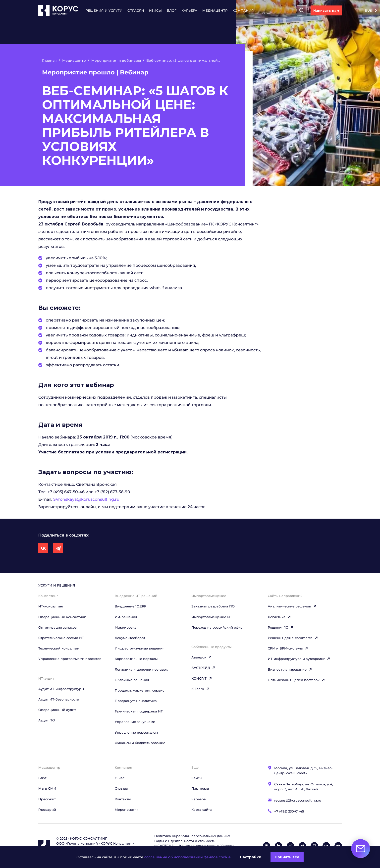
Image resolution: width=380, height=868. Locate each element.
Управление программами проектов (70, 659)
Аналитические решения (292, 606)
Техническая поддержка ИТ (139, 711)
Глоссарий (47, 810)
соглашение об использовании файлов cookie (188, 857)
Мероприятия (127, 810)
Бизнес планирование (290, 669)
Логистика (279, 617)
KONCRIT (202, 678)
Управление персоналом (136, 732)
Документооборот (130, 638)
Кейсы (155, 10)
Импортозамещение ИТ (212, 617)
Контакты (123, 799)
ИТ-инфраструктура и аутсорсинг (299, 659)
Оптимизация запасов (57, 627)
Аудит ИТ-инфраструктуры (61, 689)
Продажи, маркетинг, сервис (139, 690)
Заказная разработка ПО (213, 606)
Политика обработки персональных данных (192, 836)
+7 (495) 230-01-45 (289, 811)
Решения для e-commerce (293, 638)
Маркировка (126, 627)
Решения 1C (281, 627)
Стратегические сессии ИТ (61, 638)
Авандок (202, 657)
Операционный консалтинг (62, 617)
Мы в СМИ (47, 788)
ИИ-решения (126, 617)
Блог (172, 10)
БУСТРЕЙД (203, 668)
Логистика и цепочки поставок (141, 669)
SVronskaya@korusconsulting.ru (86, 499)
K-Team (200, 689)
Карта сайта (202, 810)
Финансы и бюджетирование (140, 743)
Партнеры (200, 788)
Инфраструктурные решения (140, 648)
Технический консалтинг (60, 648)
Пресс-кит (47, 799)
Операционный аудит (57, 710)
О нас (120, 778)
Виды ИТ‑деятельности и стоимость (185, 841)
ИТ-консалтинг (51, 606)
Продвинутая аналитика (136, 701)
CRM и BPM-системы (288, 648)
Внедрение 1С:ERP (131, 606)
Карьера (189, 10)
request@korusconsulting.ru (298, 800)
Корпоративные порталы (136, 659)
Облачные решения (132, 680)
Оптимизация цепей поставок (296, 680)
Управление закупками (135, 722)
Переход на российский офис (217, 627)
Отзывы (121, 788)
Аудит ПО (47, 720)
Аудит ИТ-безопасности (59, 699)
